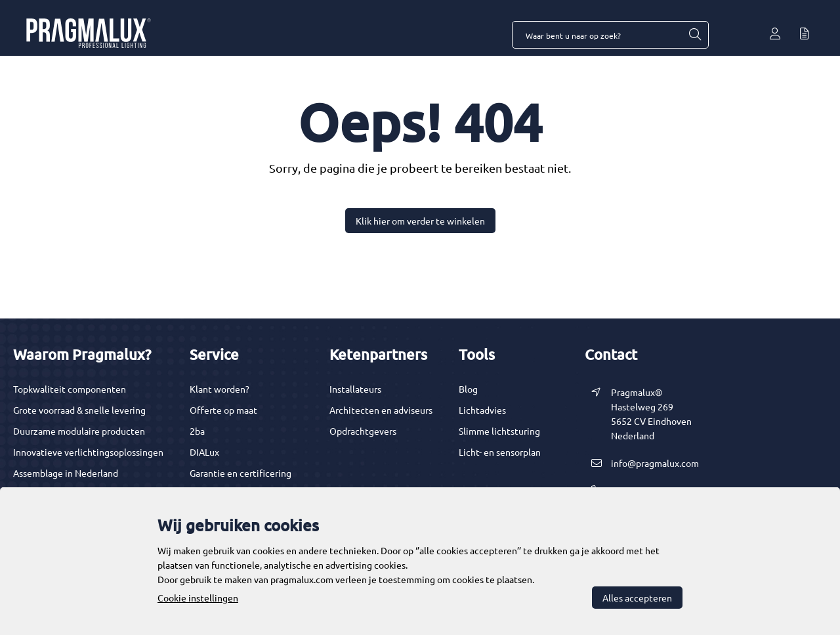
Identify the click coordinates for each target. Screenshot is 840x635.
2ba (197, 431)
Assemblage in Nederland (66, 473)
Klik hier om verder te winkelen (420, 221)
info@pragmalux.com (655, 463)
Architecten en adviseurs (381, 410)
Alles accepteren (637, 598)
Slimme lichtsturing (499, 431)
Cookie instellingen (198, 598)
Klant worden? (220, 389)
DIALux (204, 452)
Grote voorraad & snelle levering (79, 410)
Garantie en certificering (241, 473)
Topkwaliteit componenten (70, 389)
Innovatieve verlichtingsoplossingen (88, 452)
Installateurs (355, 389)
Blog (468, 389)
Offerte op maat (223, 410)
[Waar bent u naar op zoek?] (694, 35)
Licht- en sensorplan (500, 452)
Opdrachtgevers (363, 431)
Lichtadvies (482, 410)
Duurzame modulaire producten (79, 431)
